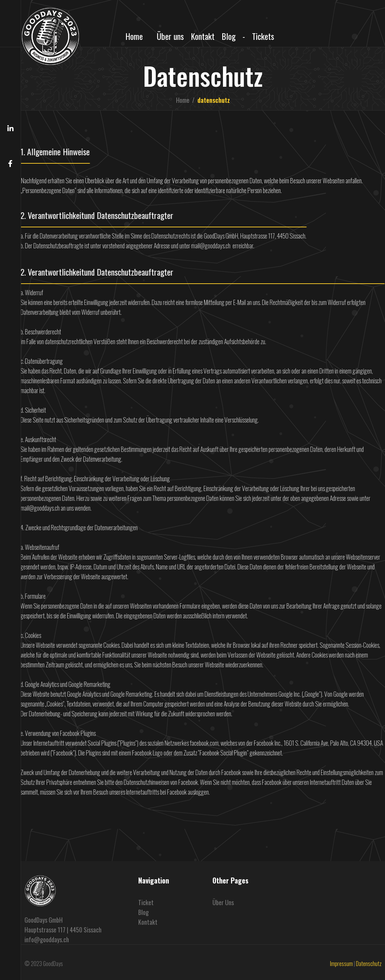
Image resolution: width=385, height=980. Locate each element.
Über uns (170, 36)
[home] (50, 36)
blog (143, 912)
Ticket (146, 902)
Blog (229, 36)
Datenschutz (369, 964)
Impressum (341, 964)
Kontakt (203, 36)
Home (134, 36)
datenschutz (214, 100)
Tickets (263, 36)
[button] (10, 23)
